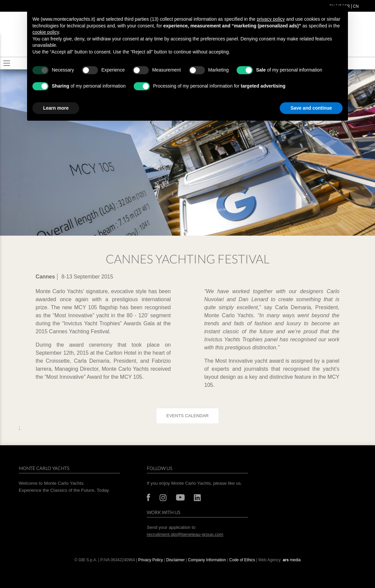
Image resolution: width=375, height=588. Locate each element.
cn (356, 6)
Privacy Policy (150, 560)
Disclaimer (176, 560)
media (292, 560)
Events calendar (187, 416)
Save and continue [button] (311, 108)
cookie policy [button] (46, 32)
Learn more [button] (56, 108)
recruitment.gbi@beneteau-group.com (185, 534)
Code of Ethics (242, 560)
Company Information (207, 560)
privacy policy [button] (271, 19)
